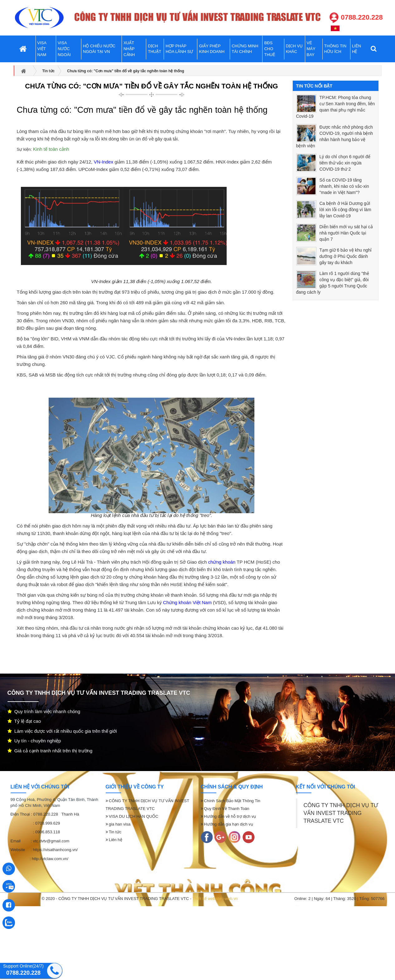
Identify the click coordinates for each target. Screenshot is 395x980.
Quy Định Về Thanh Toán (225, 809)
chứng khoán (222, 562)
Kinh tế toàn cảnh (51, 149)
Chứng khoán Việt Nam (187, 602)
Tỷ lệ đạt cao (24, 721)
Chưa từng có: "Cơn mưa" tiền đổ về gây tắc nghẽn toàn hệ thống (151, 86)
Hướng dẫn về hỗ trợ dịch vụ (229, 816)
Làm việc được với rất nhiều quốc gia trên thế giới (62, 731)
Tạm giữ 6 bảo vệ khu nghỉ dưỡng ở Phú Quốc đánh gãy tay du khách (346, 256)
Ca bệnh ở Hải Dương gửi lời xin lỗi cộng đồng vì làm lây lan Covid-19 (345, 210)
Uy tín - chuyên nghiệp (34, 741)
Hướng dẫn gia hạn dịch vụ (227, 824)
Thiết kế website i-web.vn (215, 899)
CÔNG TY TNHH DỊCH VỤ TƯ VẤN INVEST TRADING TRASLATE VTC (341, 813)
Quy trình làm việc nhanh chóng (44, 711)
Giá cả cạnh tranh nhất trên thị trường (50, 751)
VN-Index (104, 162)
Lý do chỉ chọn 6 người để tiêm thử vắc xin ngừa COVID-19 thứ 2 (345, 163)
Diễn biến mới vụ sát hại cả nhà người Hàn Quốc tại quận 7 (346, 233)
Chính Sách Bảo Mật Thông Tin (231, 801)
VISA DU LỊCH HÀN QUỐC (132, 816)
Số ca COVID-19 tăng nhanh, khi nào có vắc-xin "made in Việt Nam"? (344, 186)
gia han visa (118, 824)
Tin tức (114, 832)
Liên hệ (114, 840)
